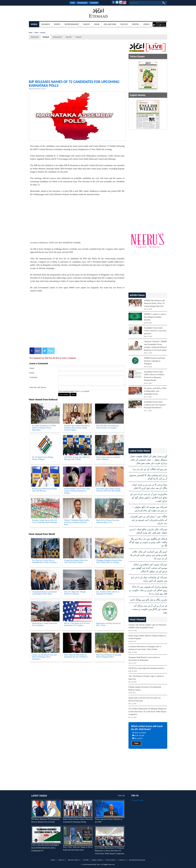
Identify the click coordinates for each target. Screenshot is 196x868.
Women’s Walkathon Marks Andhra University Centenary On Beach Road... (77, 522)
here (80, 391)
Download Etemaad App (137, 860)
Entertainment (72, 24)
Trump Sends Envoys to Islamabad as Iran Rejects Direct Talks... (44, 593)
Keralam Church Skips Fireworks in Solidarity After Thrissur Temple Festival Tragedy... (77, 428)
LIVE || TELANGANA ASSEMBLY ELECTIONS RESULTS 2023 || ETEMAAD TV (45, 848)
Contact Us (122, 860)
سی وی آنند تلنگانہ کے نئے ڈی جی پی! (150, 469)
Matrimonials (82, 3)
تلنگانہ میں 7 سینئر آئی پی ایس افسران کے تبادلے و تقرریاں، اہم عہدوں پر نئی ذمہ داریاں (149, 520)
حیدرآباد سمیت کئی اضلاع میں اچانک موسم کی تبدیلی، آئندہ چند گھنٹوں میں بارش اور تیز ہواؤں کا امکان (149, 568)
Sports (57, 24)
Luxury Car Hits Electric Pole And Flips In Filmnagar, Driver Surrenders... (44, 657)
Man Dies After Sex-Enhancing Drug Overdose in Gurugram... (107, 427)
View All (121, 795)
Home (31, 33)
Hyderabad (35, 37)
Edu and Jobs (110, 24)
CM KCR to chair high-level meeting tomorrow (147, 668)
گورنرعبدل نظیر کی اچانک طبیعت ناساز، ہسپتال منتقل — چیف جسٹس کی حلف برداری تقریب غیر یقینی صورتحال (148, 460)
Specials (69, 37)
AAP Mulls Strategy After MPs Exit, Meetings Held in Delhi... (77, 458)
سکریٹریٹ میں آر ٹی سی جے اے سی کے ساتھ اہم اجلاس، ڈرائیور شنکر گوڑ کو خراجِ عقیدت (149, 498)
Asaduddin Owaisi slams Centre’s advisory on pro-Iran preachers (155, 331)
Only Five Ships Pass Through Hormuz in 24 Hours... (75, 593)
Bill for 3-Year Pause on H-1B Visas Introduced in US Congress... (77, 624)
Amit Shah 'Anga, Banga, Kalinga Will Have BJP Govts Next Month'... (109, 490)
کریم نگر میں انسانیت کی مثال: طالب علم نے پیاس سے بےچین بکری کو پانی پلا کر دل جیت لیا (149, 555)
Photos (135, 24)
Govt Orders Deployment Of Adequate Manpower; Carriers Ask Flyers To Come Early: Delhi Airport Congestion (148, 711)
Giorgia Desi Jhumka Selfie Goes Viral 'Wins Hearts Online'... (76, 561)
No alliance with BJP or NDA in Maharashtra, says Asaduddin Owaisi (155, 391)
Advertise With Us (74, 860)
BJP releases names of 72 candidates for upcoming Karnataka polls (74, 84)
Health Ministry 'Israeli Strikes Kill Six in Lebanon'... (45, 624)
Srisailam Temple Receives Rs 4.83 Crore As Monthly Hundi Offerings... (45, 521)
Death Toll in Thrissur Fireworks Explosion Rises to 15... (108, 521)
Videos (146, 24)
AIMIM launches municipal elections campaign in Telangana (154, 361)
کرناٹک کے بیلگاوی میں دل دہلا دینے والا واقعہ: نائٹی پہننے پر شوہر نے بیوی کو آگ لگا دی (148, 542)
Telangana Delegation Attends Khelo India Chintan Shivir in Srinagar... (109, 561)
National (43, 33)
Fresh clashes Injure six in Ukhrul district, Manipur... (108, 458)
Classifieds (94, 3)
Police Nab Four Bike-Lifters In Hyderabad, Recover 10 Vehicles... (76, 656)
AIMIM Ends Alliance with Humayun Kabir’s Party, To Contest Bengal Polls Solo (154, 303)
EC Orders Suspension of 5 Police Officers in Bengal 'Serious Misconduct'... (44, 428)
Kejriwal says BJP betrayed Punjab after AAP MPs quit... (45, 490)
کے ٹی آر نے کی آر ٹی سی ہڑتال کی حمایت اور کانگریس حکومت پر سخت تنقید (150, 609)
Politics (124, 24)
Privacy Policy (111, 860)
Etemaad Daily (137, 800)
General (78, 37)
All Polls (86, 860)
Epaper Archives (97, 860)
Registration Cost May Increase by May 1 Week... (108, 624)
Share (38, 351)
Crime (97, 24)
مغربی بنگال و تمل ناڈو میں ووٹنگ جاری (149, 600)
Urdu (73, 3)
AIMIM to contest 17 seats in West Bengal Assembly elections (155, 317)
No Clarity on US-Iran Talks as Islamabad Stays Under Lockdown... (45, 561)
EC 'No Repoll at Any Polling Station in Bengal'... (43, 458)
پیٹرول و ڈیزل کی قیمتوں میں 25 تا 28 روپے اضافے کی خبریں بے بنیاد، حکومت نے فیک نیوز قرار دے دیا (148, 590)
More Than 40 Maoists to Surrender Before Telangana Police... (109, 656)
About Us (61, 860)
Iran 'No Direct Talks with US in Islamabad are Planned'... (108, 593)
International (57, 37)
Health (87, 24)
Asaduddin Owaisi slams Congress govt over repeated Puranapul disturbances (155, 405)
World (34, 24)
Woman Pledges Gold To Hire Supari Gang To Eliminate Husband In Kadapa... (77, 491)
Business (46, 24)
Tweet (50, 351)
